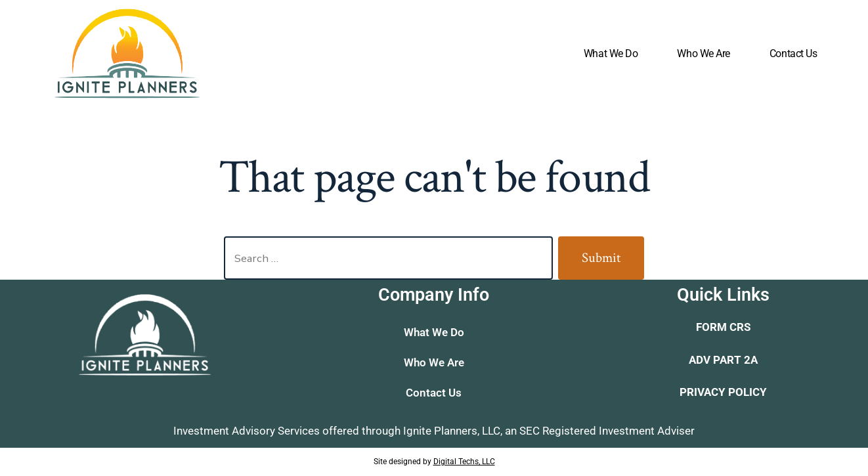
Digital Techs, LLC (464, 462)
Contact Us (793, 54)
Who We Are (704, 54)
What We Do (611, 54)
